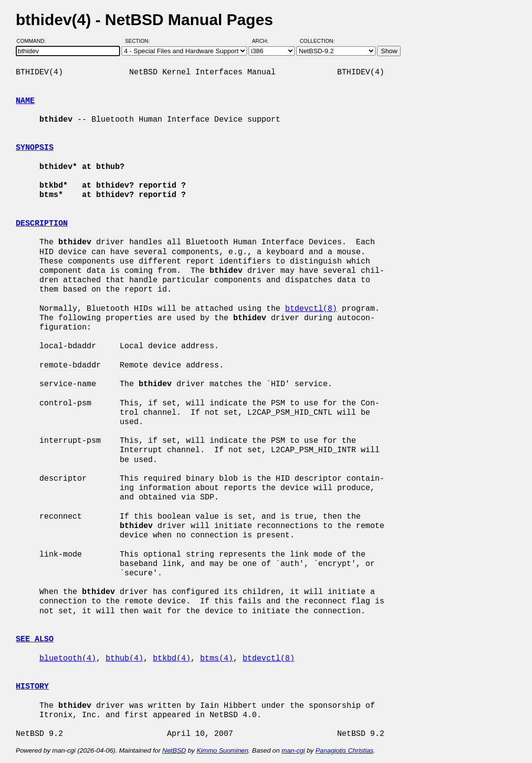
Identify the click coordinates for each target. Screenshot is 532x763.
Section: (140, 41)
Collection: (317, 41)
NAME (25, 101)
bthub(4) (124, 659)
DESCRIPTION (42, 224)
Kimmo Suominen (222, 750)
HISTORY (32, 687)
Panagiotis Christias (344, 750)
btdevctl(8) (311, 309)
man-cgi (293, 750)
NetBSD (174, 750)
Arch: (265, 41)
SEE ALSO (35, 639)
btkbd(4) (172, 659)
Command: (34, 41)
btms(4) (216, 659)
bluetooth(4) (68, 659)
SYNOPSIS (35, 148)
